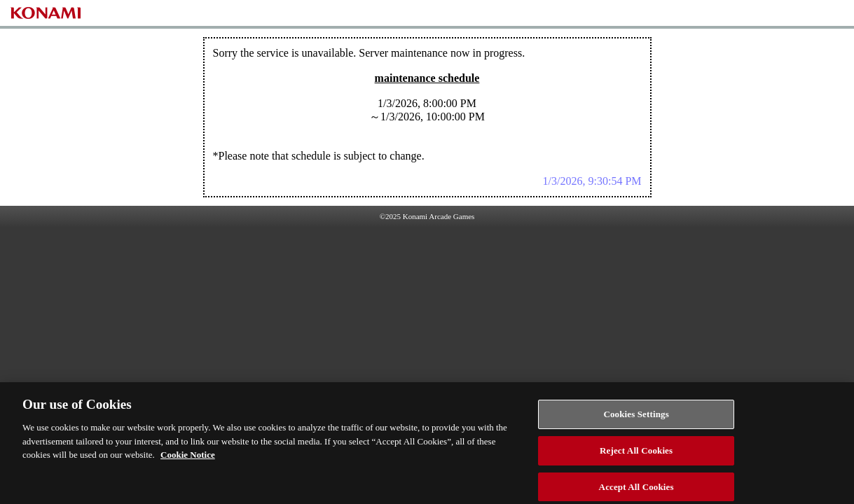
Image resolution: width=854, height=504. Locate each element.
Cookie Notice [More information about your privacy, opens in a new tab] (188, 458)
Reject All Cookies (636, 454)
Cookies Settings (636, 418)
